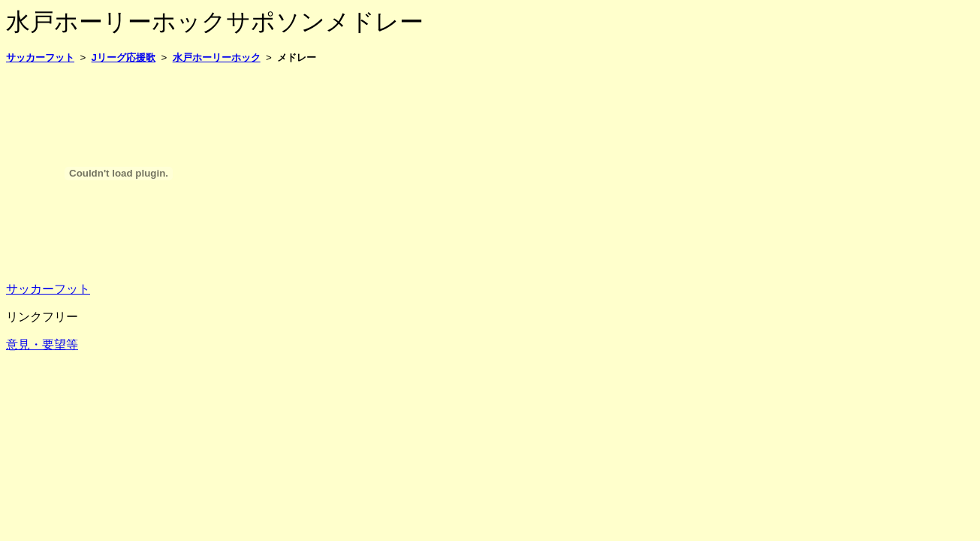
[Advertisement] (279, 110)
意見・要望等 (42, 345)
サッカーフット (48, 289)
